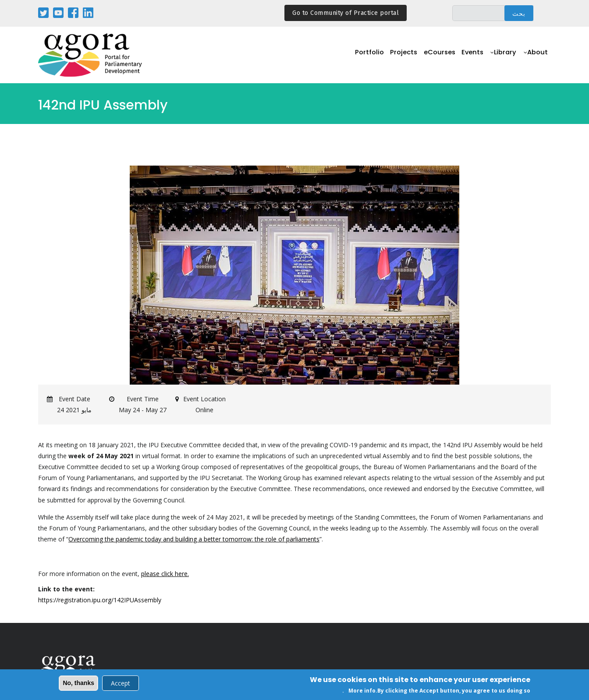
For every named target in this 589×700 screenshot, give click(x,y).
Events (473, 55)
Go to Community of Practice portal (346, 13)
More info (362, 691)
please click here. (165, 574)
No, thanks (78, 684)
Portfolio (373, 55)
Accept (121, 684)
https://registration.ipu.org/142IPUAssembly (100, 600)
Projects (405, 55)
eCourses (440, 55)
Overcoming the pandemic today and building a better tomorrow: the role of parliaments (194, 539)
